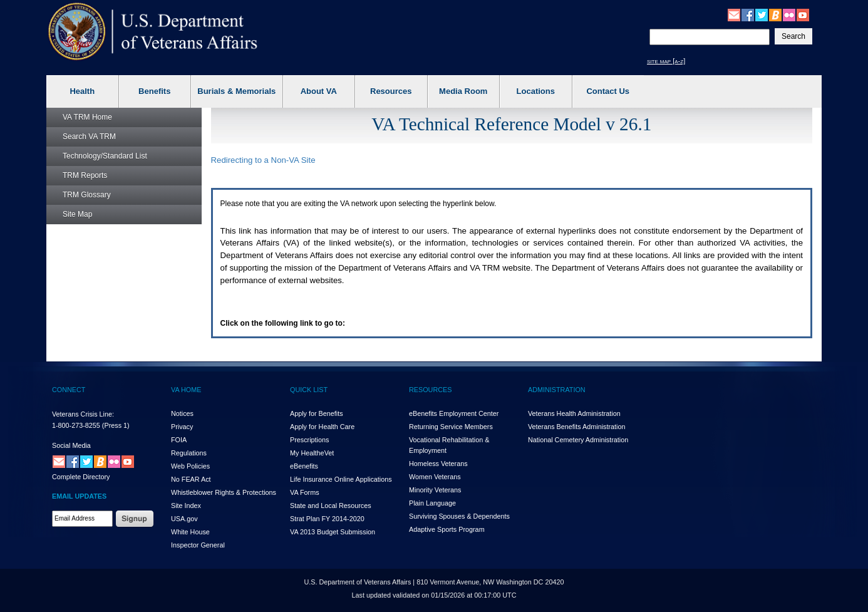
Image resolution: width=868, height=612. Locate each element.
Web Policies (190, 466)
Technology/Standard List (105, 156)
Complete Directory (81, 477)
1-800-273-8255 (76, 425)
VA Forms (305, 492)
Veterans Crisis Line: (83, 414)
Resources (391, 91)
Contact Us (608, 91)
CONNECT (69, 390)
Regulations (189, 453)
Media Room (463, 91)
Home (87, 117)
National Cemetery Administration (578, 440)
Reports (85, 175)
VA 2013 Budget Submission (333, 532)
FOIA (179, 440)
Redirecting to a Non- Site (263, 160)
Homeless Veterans (438, 464)
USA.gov (184, 519)
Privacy (182, 427)
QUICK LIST (309, 390)
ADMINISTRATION (557, 390)
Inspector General (198, 545)
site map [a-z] (666, 61)
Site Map (77, 214)
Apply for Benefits (317, 413)
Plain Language (432, 503)
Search (89, 137)
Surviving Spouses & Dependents (459, 516)
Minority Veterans (435, 490)
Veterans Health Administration (574, 413)
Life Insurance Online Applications (341, 479)
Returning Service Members (451, 427)
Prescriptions (309, 440)
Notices (182, 413)
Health (82, 91)
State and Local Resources (331, 506)
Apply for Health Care (322, 427)
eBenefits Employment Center (454, 413)
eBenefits (304, 466)
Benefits (154, 91)
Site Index (186, 506)
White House (190, 532)
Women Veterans (435, 477)
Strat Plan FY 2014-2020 (327, 519)
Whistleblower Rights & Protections (224, 492)
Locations (536, 91)
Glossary (87, 195)
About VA (319, 91)
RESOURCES (430, 390)
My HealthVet (312, 453)
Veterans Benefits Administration (576, 427)
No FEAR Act (191, 479)
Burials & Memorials (236, 91)
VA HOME (186, 390)
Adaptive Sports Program (447, 529)
